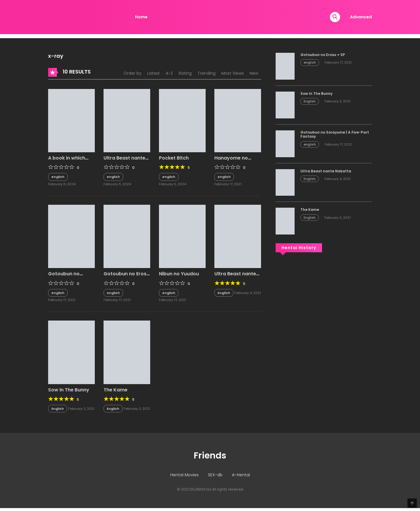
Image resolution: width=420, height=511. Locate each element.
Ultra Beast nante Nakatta (235, 276)
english (58, 177)
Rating (185, 73)
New (254, 73)
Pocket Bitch (174, 158)
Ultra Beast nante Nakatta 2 (124, 161)
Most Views (233, 73)
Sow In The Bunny (69, 390)
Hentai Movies (184, 475)
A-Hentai (241, 475)
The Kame (116, 390)
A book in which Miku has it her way (71, 161)
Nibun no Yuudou (179, 274)
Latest (154, 73)
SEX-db (215, 475)
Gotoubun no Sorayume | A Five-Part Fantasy (335, 134)
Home (141, 17)
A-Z (169, 73)
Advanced (361, 17)
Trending (206, 73)
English (224, 293)
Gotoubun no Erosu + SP (126, 276)
